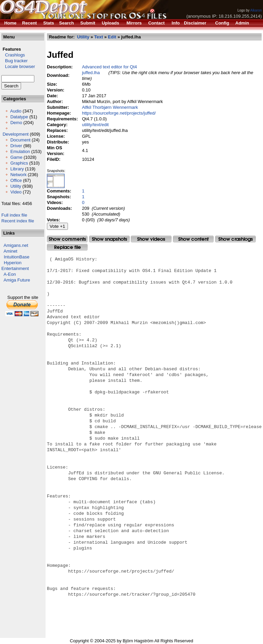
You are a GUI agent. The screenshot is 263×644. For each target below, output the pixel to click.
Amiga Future (17, 280)
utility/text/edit (95, 125)
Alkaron (256, 10)
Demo (16, 123)
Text (99, 37)
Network (18, 175)
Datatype (19, 117)
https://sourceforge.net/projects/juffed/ (119, 113)
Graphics (19, 163)
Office (16, 180)
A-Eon (10, 274)
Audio (16, 111)
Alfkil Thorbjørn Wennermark (110, 107)
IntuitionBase (16, 257)
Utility (16, 186)
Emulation (20, 151)
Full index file (14, 215)
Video (16, 192)
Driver (16, 146)
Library (17, 169)
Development (16, 134)
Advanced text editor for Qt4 (109, 67)
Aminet (11, 251)
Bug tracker (14, 61)
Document (20, 140)
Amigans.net (16, 245)
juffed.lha (91, 73)
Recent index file (18, 221)
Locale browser (18, 66)
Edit (112, 37)
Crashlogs (13, 55)
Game (16, 157)
